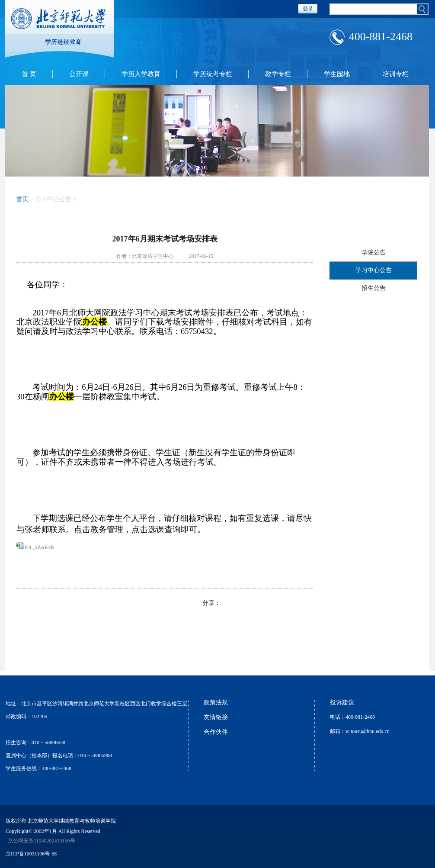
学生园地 (337, 74)
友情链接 (216, 717)
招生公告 (374, 288)
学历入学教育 (141, 74)
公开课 (79, 74)
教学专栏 (278, 74)
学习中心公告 (374, 270)
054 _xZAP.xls (39, 547)
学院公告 (374, 252)
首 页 (29, 74)
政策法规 (216, 702)
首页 (22, 199)
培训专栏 (396, 74)
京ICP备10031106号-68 (31, 854)
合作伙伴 (216, 732)
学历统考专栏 (213, 74)
